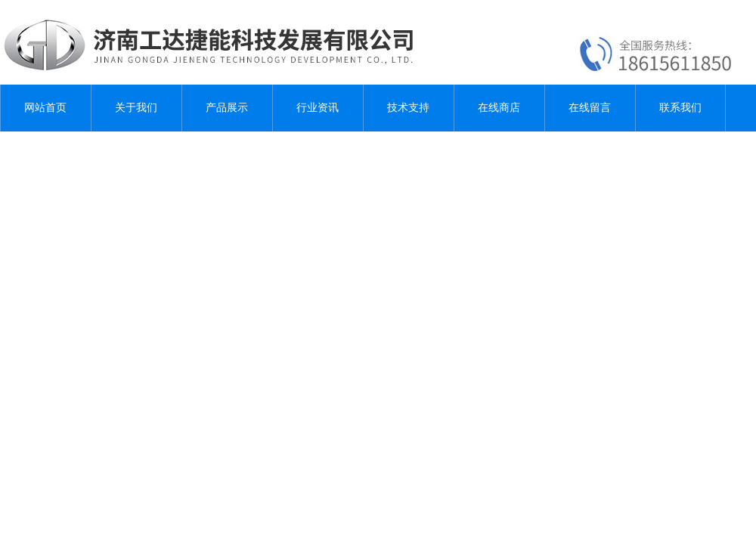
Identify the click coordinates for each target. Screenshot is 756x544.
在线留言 (590, 108)
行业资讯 (318, 108)
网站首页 (45, 108)
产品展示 (227, 108)
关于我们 (136, 108)
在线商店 (499, 108)
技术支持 (408, 108)
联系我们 (680, 108)
